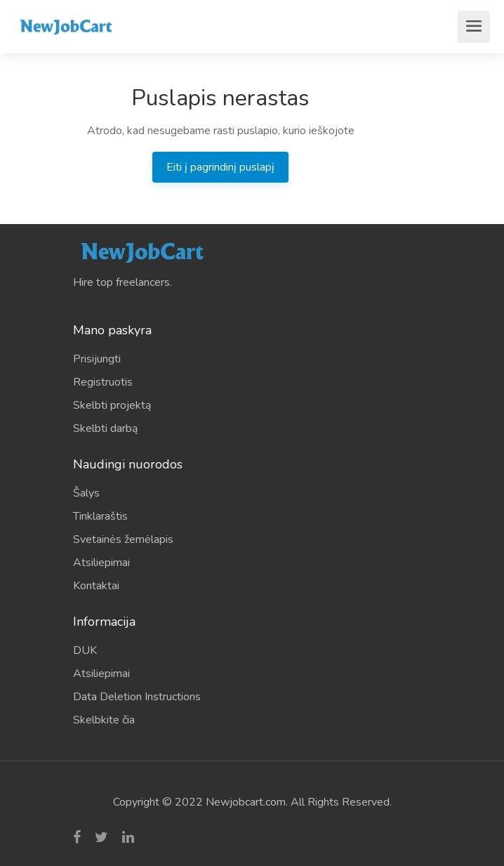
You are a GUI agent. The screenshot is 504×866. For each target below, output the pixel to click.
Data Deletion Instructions (137, 697)
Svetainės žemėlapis (123, 539)
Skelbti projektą (112, 405)
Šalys (86, 493)
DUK (85, 650)
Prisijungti (97, 359)
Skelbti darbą (105, 428)
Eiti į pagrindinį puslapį (220, 167)
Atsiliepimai (101, 563)
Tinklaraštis (100, 516)
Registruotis (103, 382)
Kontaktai (96, 586)
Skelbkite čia (104, 720)
